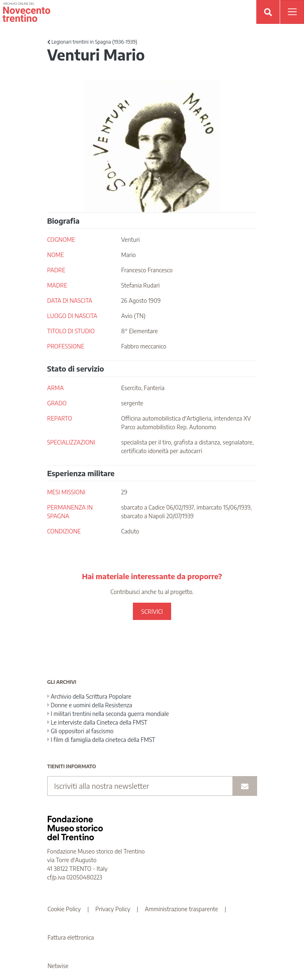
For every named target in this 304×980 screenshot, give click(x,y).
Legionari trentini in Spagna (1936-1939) (92, 42)
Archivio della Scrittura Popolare (89, 696)
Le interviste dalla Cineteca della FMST (97, 722)
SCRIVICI (152, 612)
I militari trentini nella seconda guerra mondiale (108, 714)
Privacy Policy (113, 909)
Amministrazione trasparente (181, 909)
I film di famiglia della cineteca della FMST (101, 740)
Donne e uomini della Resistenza (90, 705)
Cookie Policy (64, 909)
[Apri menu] (292, 12)
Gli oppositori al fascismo (80, 731)
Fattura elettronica (71, 937)
